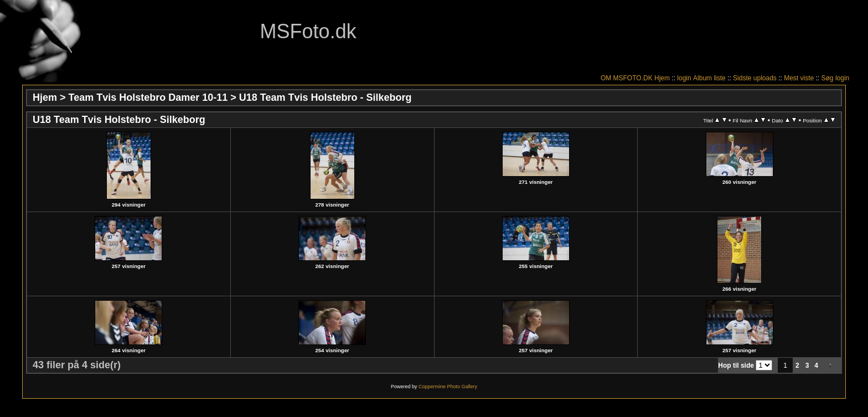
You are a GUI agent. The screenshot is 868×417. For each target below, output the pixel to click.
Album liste (709, 78)
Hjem (662, 78)
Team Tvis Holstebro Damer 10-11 (148, 97)
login (684, 78)
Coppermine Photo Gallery (448, 387)
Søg (828, 78)
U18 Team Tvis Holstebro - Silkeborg (325, 97)
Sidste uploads (755, 78)
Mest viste (799, 78)
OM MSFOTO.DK (627, 78)
